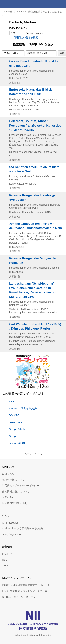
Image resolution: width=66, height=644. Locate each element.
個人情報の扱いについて (16, 491)
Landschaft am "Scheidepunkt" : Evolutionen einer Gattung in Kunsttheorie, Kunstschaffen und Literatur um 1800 (33, 290)
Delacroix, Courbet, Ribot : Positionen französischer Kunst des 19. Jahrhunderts (35, 125)
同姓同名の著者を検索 (26, 37)
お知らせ (7, 554)
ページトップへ (33, 454)
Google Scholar (17, 429)
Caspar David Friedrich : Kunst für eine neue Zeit (34, 63)
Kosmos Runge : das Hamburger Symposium (33, 197)
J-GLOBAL (15, 415)
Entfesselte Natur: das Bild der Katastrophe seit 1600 (31, 92)
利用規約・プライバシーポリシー (21, 486)
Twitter (6, 566)
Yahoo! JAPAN (17, 443)
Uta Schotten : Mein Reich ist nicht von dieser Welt (34, 169)
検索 (53, 4)
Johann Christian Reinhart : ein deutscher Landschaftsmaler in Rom (36, 226)
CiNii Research (10, 523)
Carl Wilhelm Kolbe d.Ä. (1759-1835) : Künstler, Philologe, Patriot (35, 326)
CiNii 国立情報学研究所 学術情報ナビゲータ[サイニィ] (15, 4)
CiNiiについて (10, 474)
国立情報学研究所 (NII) (15, 503)
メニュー (62, 4)
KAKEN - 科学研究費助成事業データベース (26, 585)
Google (13, 436)
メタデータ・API (12, 534)
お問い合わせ (10, 497)
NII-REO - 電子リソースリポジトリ (21, 597)
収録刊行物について (13, 480)
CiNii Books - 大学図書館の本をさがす (23, 528)
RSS (5, 560)
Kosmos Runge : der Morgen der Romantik (33, 260)
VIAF (12, 401)
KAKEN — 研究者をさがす (23, 408)
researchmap (16, 422)
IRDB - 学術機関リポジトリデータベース (25, 591)
